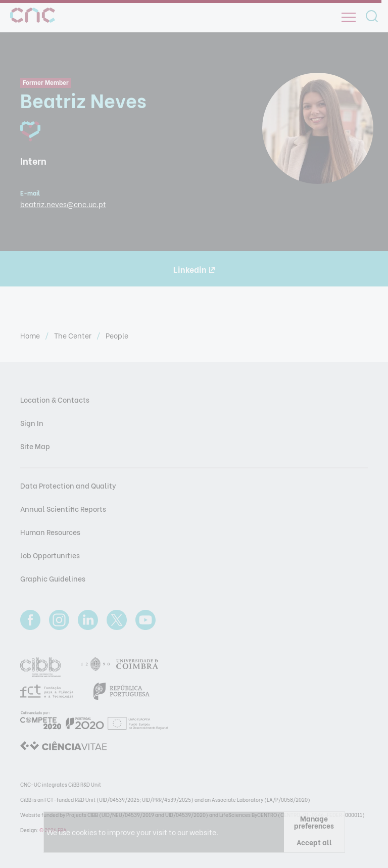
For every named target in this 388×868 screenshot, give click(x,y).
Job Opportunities (50, 555)
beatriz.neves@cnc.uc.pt (63, 204)
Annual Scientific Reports (63, 509)
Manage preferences (314, 822)
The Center (74, 335)
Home (31, 335)
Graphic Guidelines (53, 578)
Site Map (35, 446)
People (117, 335)
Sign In (32, 423)
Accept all (314, 842)
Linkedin (194, 269)
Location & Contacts (55, 399)
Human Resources (50, 532)
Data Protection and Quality (68, 485)
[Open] (349, 17)
